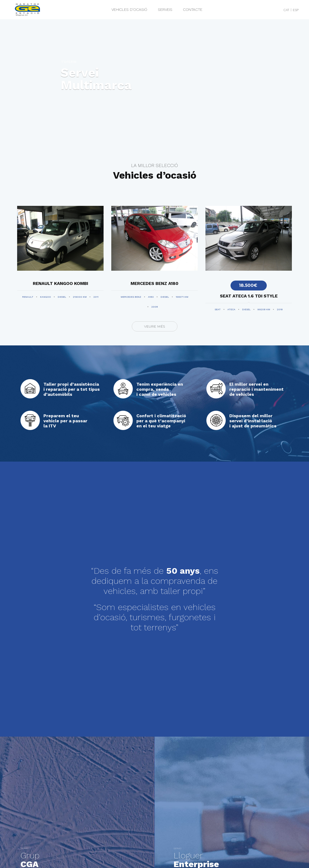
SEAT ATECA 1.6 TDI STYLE (249, 296)
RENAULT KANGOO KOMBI (60, 283)
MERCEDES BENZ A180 (154, 283)
